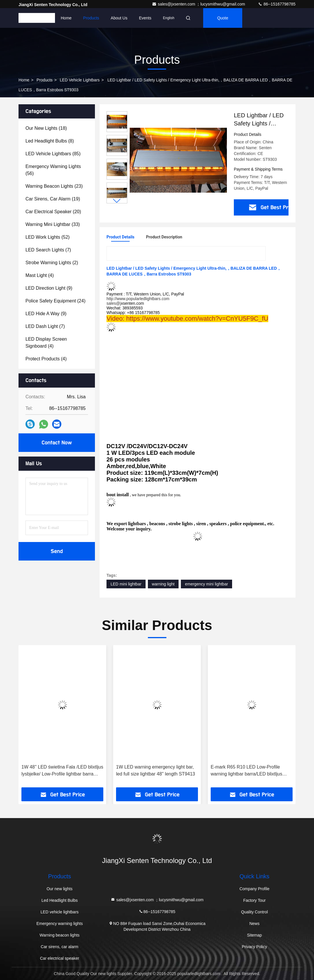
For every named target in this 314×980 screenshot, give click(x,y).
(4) (40, 275)
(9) (49, 288)
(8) (50, 141)
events (145, 18)
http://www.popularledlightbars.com (138, 299)
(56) (53, 170)
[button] (117, 201)
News (255, 924)
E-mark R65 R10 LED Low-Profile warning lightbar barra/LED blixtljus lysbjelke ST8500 (246, 771)
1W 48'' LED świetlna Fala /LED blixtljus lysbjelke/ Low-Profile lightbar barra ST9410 (62, 771)
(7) (48, 250)
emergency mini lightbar (206, 584)
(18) (46, 128)
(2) (52, 263)
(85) (53, 154)
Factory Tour (254, 900)
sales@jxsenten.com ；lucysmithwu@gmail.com (199, 4)
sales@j (114, 303)
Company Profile (254, 889)
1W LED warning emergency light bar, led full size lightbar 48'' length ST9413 (156, 770)
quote (223, 18)
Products (91, 18)
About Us (119, 18)
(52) (48, 237)
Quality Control (255, 912)
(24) (55, 301)
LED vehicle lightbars (80, 80)
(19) (53, 199)
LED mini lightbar (126, 584)
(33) (53, 224)
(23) (54, 186)
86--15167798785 (277, 4)
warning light (163, 584)
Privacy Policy (255, 947)
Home (66, 18)
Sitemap (254, 935)
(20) (53, 212)
